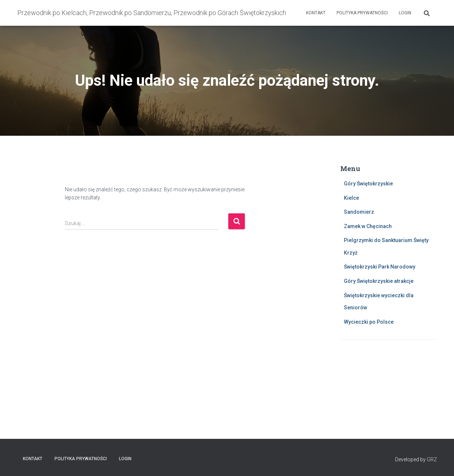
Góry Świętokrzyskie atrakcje (379, 281)
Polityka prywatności (362, 13)
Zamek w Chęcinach (368, 226)
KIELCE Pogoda (389, 374)
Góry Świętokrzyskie (368, 184)
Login (405, 13)
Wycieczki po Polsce (369, 322)
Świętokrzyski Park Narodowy (380, 267)
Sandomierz (359, 212)
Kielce (351, 198)
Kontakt (316, 13)
